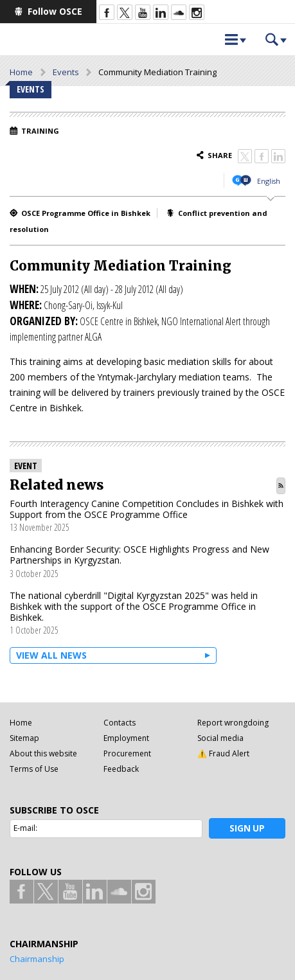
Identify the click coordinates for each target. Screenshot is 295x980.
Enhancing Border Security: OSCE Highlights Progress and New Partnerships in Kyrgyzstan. (139, 555)
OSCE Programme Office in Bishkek (86, 213)
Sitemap (24, 738)
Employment (126, 738)
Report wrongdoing (233, 723)
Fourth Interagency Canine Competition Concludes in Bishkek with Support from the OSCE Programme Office (147, 509)
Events (66, 72)
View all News (51, 655)
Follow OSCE (55, 11)
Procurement (127, 753)
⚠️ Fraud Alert (223, 753)
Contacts (120, 723)
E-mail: (25, 828)
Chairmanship (37, 959)
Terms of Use (34, 769)
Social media (220, 738)
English (269, 181)
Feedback (121, 769)
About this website (43, 753)
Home (21, 72)
